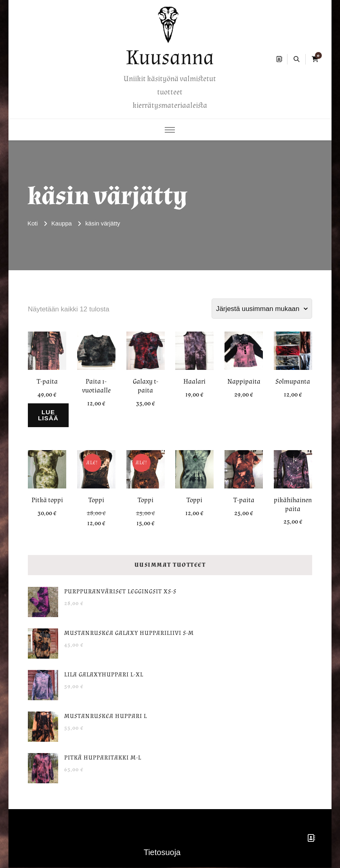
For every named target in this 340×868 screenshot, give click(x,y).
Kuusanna (170, 57)
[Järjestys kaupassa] (262, 309)
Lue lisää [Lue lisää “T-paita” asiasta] (50, 415)
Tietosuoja (162, 853)
